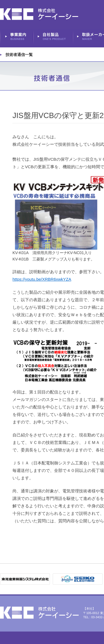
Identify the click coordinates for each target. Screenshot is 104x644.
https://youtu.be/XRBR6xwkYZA (42, 279)
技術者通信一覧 (19, 55)
